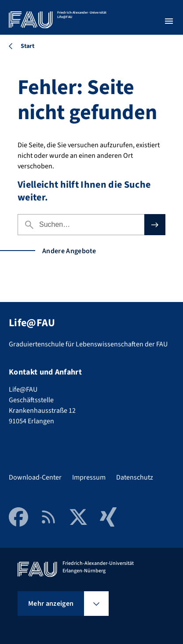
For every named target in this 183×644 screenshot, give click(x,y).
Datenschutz (135, 477)
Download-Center (35, 477)
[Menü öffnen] (169, 21)
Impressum (89, 477)
